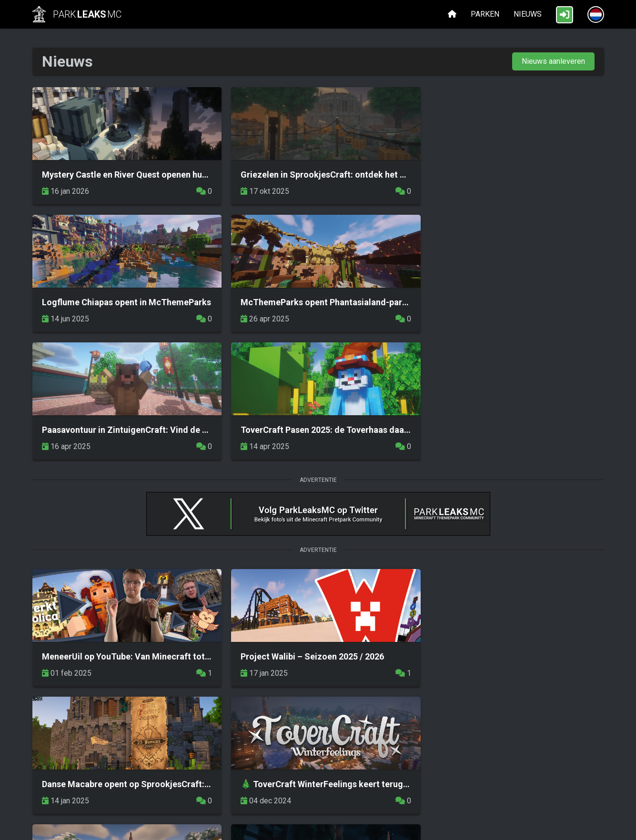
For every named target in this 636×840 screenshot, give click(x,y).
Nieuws (528, 14)
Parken (485, 14)
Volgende (567, 710)
